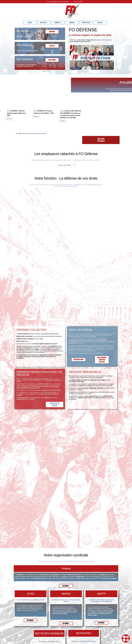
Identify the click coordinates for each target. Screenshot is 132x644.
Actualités (44, 23)
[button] (92, 57)
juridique (72, 23)
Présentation (86, 23)
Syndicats (58, 23)
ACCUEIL (30, 23)
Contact (100, 23)
